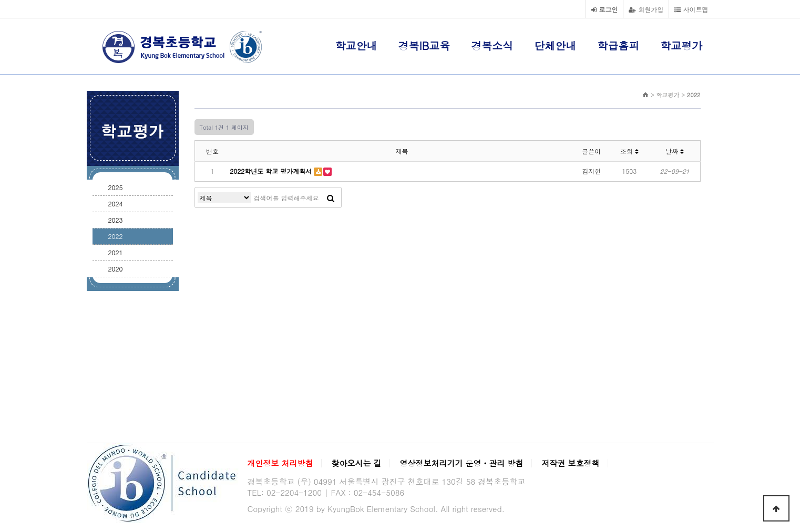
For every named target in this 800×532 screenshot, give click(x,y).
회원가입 (646, 9)
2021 (116, 252)
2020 (116, 269)
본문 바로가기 (0, 0)
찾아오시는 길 (357, 463)
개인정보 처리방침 (280, 463)
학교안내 (356, 45)
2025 (116, 187)
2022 (116, 236)
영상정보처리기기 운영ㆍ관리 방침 (462, 463)
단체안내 (555, 45)
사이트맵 (691, 9)
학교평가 (681, 45)
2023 (116, 220)
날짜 (675, 151)
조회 (629, 151)
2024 (116, 204)
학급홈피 (618, 45)
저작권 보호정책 (571, 463)
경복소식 (492, 45)
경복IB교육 (424, 45)
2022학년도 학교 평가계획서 (281, 171)
